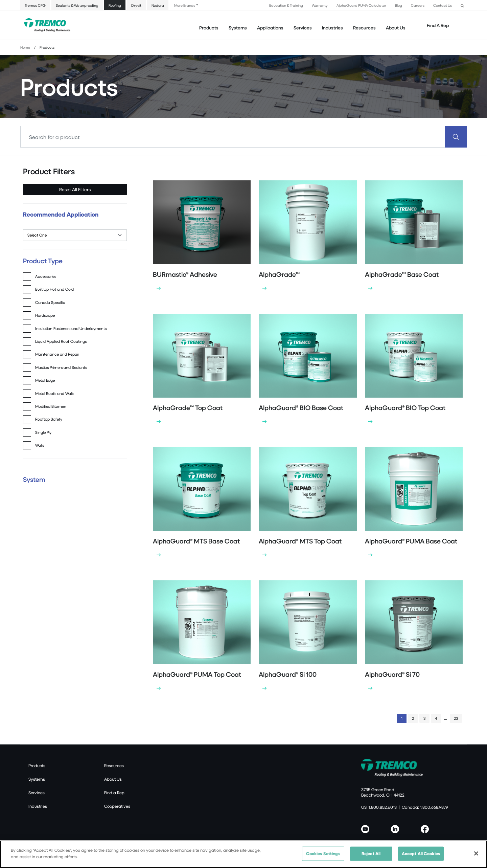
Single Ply (43, 432)
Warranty (320, 5)
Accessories (46, 276)
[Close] (476, 853)
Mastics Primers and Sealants (61, 367)
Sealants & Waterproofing (77, 5)
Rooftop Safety (49, 419)
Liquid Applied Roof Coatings (61, 341)
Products (209, 28)
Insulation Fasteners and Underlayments (71, 328)
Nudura (158, 5)
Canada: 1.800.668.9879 (425, 807)
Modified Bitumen (51, 406)
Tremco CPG (35, 5)
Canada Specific (50, 302)
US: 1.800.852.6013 (379, 807)
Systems (37, 779)
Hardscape (45, 315)
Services (37, 793)
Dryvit (136, 5)
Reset (75, 189)
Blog (399, 5)
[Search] (233, 137)
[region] (243, 854)
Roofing (115, 5)
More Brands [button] (185, 5)
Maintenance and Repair (57, 354)
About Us (396, 28)
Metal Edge (45, 380)
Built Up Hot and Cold (54, 289)
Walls (40, 445)
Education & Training (286, 5)
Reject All (371, 853)
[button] (462, 5)
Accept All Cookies (421, 853)
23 (456, 718)
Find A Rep (438, 25)
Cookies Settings (323, 853)
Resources (364, 28)
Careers (418, 5)
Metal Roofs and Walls (55, 393)
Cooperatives (117, 806)
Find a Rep (114, 793)
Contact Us (443, 5)
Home (25, 47)
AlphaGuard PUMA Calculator (361, 5)
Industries (38, 806)
